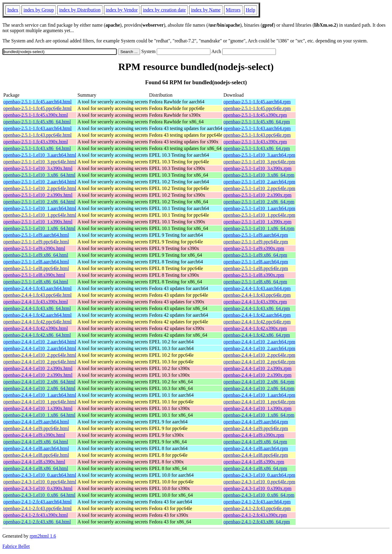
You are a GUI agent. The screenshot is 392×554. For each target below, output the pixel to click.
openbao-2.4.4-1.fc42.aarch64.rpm (257, 315)
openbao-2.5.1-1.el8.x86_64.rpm (255, 282)
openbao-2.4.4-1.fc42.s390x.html (36, 328)
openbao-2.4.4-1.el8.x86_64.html (36, 468)
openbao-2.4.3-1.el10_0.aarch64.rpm (259, 475)
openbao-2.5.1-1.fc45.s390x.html (36, 115)
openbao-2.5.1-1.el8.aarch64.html (36, 262)
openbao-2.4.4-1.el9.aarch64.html (36, 422)
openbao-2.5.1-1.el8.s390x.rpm (254, 275)
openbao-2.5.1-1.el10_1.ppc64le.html (40, 215)
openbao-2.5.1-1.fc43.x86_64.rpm (257, 148)
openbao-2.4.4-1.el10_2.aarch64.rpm (259, 342)
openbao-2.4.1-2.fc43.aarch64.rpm (257, 502)
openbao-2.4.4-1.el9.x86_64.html (36, 442)
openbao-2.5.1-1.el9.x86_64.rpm (255, 255)
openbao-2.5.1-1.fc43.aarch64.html (37, 128)
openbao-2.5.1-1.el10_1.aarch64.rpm (259, 208)
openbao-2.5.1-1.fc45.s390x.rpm (255, 115)
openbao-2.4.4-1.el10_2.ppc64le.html (40, 355)
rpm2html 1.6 (43, 536)
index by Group (39, 10)
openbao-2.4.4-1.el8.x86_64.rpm (255, 468)
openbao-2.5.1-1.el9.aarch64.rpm (256, 235)
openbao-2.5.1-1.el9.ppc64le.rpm (256, 242)
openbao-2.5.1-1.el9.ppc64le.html (36, 242)
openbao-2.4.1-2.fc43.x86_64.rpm (257, 522)
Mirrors (233, 10)
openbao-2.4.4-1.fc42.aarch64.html (37, 315)
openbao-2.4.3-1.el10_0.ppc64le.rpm (259, 482)
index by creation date (164, 10)
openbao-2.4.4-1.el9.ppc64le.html (36, 428)
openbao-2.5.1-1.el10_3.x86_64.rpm (259, 175)
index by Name (206, 10)
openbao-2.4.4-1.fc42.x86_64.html (37, 335)
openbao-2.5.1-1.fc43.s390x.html (36, 142)
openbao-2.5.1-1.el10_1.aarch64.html (40, 208)
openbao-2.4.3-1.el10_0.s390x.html (38, 488)
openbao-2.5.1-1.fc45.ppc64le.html (37, 108)
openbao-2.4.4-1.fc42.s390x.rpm (255, 328)
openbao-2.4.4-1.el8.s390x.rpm (254, 462)
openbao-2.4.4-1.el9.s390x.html (34, 435)
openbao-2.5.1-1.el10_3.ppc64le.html (40, 162)
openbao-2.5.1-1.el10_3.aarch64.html (40, 155)
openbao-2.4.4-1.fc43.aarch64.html (37, 288)
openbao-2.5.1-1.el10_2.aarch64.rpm (259, 182)
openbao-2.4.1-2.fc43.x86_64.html (37, 522)
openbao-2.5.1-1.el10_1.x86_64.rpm (259, 228)
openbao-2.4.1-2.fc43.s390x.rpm (255, 515)
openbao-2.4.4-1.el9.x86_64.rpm (255, 442)
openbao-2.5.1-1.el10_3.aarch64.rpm (259, 155)
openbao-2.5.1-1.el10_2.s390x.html (38, 195)
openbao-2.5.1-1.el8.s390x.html (34, 275)
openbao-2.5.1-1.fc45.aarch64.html (37, 102)
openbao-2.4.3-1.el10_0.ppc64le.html (40, 482)
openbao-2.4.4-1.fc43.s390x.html (36, 302)
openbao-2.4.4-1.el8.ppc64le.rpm (256, 455)
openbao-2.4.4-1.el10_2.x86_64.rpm (259, 382)
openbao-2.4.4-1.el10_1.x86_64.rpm (259, 415)
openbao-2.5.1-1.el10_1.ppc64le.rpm (259, 215)
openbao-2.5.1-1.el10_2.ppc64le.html (40, 188)
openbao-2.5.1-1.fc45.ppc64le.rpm (257, 108)
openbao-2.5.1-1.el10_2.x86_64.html (39, 202)
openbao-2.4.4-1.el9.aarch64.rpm (256, 422)
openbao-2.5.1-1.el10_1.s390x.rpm (257, 222)
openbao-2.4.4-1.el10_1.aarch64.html (40, 395)
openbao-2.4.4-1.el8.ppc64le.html (36, 455)
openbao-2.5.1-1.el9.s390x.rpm (254, 248)
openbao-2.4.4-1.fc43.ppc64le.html (37, 295)
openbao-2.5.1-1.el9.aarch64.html (36, 235)
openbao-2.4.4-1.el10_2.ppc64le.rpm (259, 355)
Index (13, 10)
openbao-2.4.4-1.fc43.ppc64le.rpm (257, 295)
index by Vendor (122, 10)
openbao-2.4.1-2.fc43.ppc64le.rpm (257, 508)
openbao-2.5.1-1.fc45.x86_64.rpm (257, 122)
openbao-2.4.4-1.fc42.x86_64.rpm (257, 335)
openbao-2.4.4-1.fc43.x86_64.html (37, 308)
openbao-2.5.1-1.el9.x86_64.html (36, 255)
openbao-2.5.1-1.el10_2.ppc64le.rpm (259, 188)
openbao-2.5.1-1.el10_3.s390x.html (38, 168)
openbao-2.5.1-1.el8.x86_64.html (36, 282)
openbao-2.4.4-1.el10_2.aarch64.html (40, 342)
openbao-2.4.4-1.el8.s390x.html (34, 462)
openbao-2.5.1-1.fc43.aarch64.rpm (257, 128)
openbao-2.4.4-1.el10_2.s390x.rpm (257, 368)
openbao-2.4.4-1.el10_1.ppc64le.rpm (259, 402)
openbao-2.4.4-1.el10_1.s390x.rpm (257, 408)
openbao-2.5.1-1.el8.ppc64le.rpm (256, 268)
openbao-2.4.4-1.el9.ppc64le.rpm (256, 428)
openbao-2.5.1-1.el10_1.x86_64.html (39, 228)
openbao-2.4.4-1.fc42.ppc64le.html (37, 322)
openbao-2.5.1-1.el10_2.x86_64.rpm (259, 202)
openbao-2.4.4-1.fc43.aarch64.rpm (257, 288)
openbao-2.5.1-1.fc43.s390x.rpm (255, 142)
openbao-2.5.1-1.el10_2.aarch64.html (40, 182)
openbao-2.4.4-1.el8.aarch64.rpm (256, 448)
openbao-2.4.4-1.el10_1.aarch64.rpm (259, 395)
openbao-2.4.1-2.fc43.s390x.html (36, 515)
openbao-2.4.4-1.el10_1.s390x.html (38, 408)
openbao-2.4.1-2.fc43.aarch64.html (37, 502)
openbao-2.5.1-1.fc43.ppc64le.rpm (257, 135)
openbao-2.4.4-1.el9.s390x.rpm (254, 435)
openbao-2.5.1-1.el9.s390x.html (34, 248)
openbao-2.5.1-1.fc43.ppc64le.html (37, 135)
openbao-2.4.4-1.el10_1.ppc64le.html (40, 402)
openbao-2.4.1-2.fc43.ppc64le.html (37, 508)
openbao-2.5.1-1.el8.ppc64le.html (36, 268)
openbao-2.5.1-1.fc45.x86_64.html (37, 122)
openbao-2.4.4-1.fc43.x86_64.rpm (257, 308)
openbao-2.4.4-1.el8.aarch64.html (36, 448)
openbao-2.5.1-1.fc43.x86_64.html (37, 148)
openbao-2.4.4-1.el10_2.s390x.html (38, 368)
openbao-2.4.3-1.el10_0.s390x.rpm (257, 488)
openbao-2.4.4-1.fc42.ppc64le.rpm (257, 322)
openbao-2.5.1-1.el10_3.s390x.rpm (257, 168)
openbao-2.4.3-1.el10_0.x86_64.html (39, 495)
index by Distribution (80, 10)
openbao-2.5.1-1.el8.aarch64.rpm (256, 262)
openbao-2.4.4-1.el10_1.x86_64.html (39, 415)
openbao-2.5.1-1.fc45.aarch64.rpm (257, 102)
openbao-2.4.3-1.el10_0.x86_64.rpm (259, 495)
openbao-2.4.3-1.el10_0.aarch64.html (40, 475)
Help (251, 10)
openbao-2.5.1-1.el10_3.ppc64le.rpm (259, 162)
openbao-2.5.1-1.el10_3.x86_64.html (39, 175)
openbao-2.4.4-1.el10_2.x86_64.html (39, 382)
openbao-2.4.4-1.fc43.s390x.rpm (255, 302)
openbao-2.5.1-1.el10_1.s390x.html (38, 222)
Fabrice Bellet (16, 546)
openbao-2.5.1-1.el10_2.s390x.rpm (257, 195)
